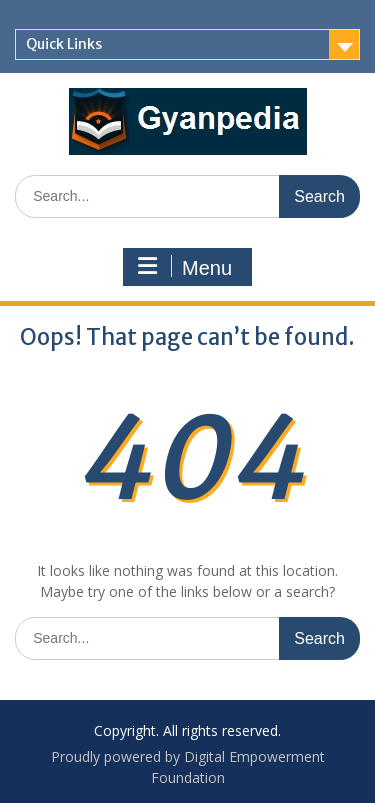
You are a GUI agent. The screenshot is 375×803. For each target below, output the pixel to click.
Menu (185, 267)
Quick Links (64, 44)
